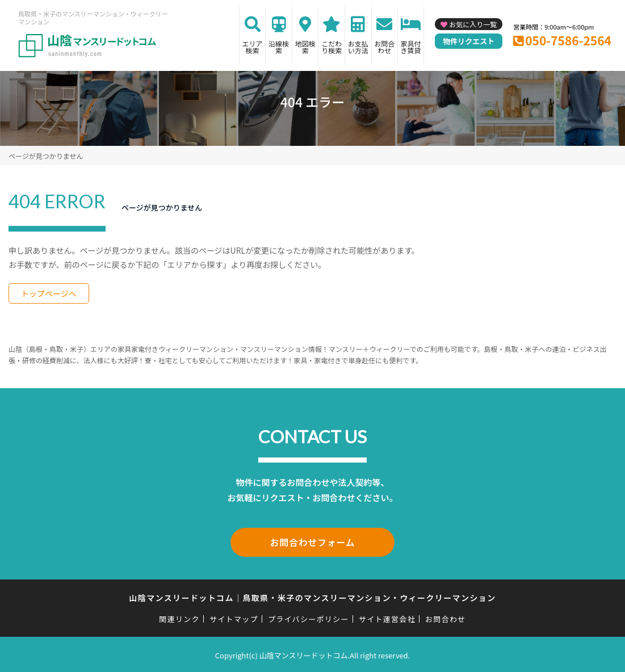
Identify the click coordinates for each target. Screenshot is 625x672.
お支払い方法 (358, 47)
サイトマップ (234, 617)
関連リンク (179, 617)
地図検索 (305, 47)
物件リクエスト (469, 41)
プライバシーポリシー (309, 617)
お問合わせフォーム (313, 541)
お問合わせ (384, 47)
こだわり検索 (332, 47)
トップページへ (49, 293)
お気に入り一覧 (473, 24)
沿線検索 (279, 47)
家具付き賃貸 (411, 47)
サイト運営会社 (387, 617)
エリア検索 (253, 47)
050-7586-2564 (568, 40)
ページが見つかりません (46, 156)
